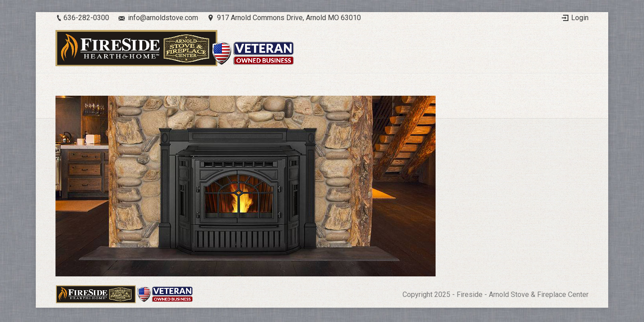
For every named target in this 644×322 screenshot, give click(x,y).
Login (580, 18)
